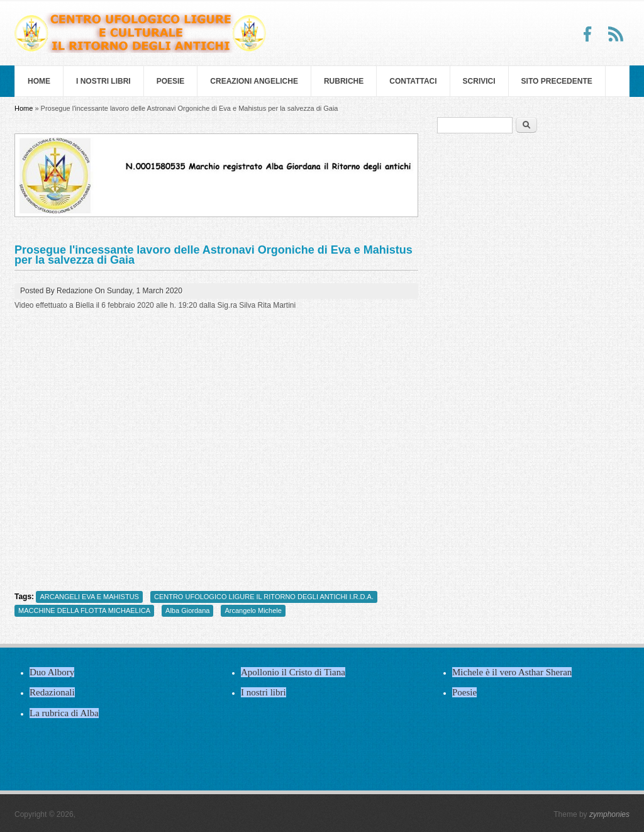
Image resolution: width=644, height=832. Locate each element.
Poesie (171, 81)
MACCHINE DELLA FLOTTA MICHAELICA (84, 610)
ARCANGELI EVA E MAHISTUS (89, 597)
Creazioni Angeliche (254, 81)
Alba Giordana (187, 610)
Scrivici (479, 81)
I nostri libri (103, 81)
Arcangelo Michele (253, 610)
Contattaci (413, 81)
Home (39, 81)
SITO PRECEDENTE (557, 81)
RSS (616, 34)
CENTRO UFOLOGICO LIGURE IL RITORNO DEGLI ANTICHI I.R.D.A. (264, 597)
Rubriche (344, 81)
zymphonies (609, 814)
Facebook (588, 34)
